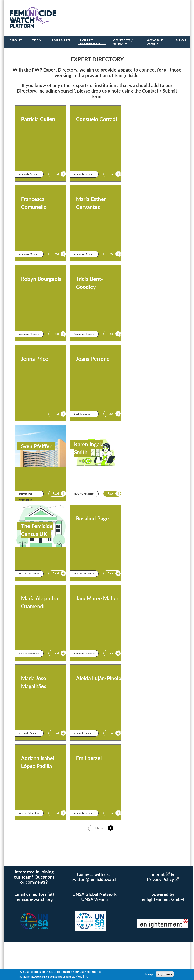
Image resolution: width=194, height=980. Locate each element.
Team (37, 40)
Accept (149, 974)
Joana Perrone (93, 359)
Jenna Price (35, 359)
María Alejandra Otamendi (40, 602)
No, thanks (165, 974)
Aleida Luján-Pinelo (99, 678)
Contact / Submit (123, 42)
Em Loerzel (89, 758)
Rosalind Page (92, 518)
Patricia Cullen (38, 119)
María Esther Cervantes (91, 203)
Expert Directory (90, 42)
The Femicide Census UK (37, 530)
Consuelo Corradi (96, 119)
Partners (61, 40)
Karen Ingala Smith (89, 448)
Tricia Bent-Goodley (89, 283)
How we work (155, 42)
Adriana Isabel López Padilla (38, 762)
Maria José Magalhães (34, 682)
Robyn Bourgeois (41, 279)
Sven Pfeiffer (36, 446)
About (16, 40)
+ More (99, 828)
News (181, 40)
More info (82, 976)
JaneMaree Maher (97, 598)
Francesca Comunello (34, 203)
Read (55, 174)
